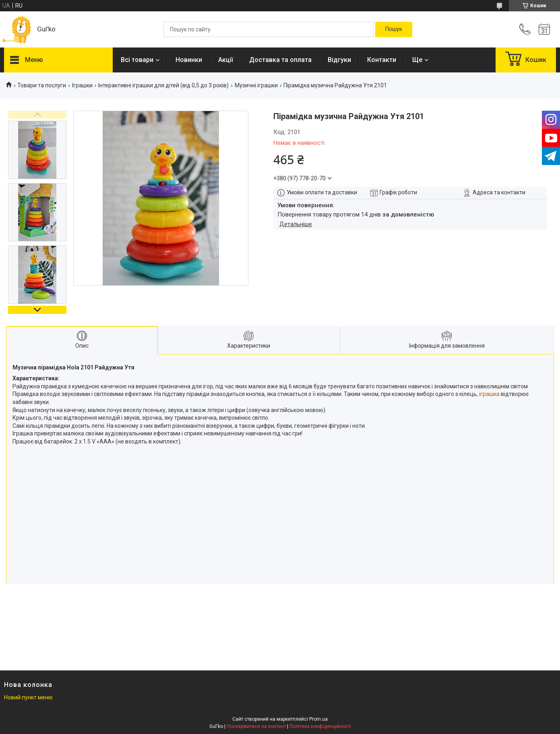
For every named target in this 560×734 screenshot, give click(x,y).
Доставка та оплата (280, 60)
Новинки (189, 60)
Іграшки (82, 85)
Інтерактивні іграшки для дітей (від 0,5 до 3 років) (163, 85)
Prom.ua (318, 719)
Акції (226, 60)
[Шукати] (394, 29)
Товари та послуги (42, 85)
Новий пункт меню (28, 697)
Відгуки (339, 60)
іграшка (489, 394)
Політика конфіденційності (320, 726)
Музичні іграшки (256, 85)
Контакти (382, 60)
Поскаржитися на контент (256, 726)
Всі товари (137, 60)
